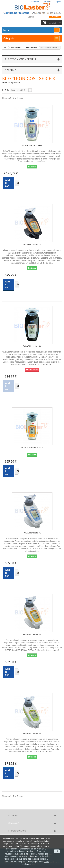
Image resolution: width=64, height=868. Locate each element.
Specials (11, 70)
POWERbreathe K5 (32, 244)
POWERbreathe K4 (32, 346)
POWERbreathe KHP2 (32, 448)
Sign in (58, 2)
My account (14, 823)
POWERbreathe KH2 (32, 146)
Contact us (35, 2)
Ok (57, 851)
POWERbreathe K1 (32, 733)
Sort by (5, 90)
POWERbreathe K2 (32, 634)
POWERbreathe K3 (32, 533)
